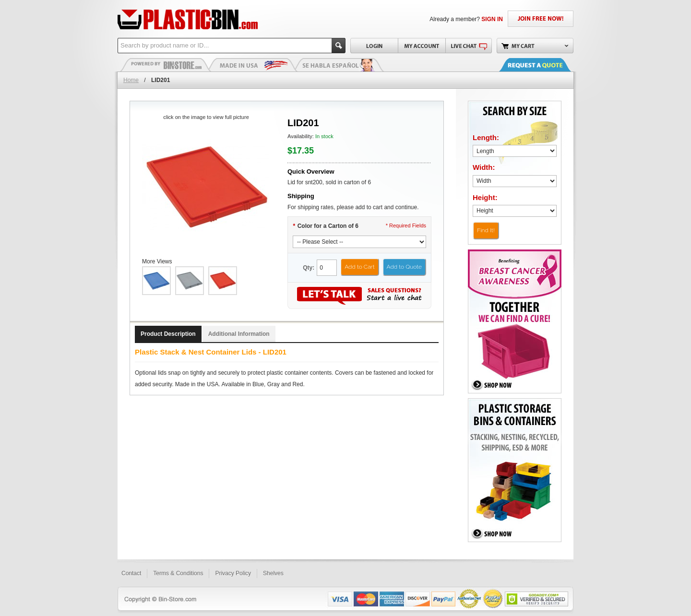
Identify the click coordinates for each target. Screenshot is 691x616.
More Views (157, 261)
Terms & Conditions (178, 573)
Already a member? (466, 19)
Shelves (273, 573)
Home (131, 80)
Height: (485, 197)
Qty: (309, 268)
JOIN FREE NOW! (541, 19)
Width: (484, 167)
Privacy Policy (233, 573)
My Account (422, 46)
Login (374, 46)
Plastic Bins (166, 65)
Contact (131, 573)
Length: (486, 137)
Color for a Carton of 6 (326, 226)
